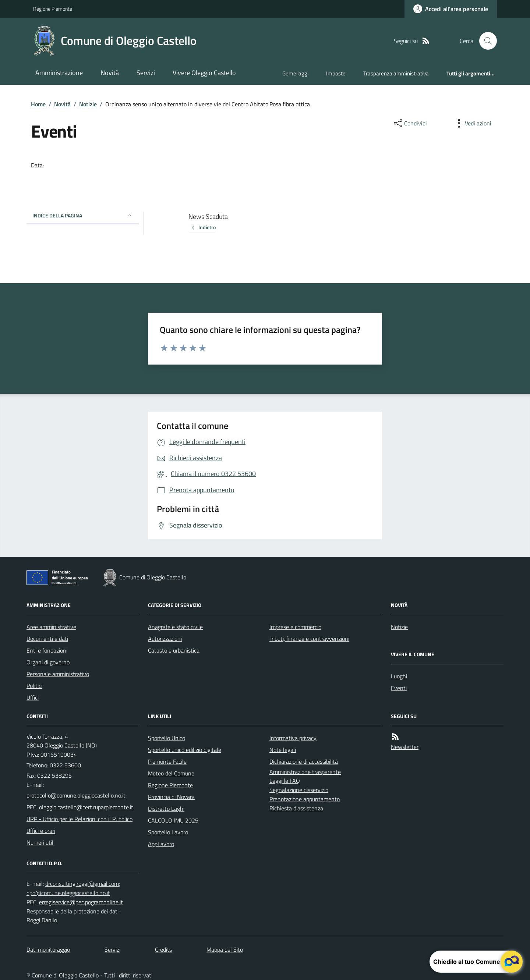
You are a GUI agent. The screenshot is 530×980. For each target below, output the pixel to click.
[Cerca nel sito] (485, 41)
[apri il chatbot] (512, 962)
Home (38, 104)
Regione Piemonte (53, 9)
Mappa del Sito (225, 949)
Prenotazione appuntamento (305, 799)
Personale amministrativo (58, 674)
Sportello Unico (167, 738)
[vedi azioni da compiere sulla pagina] (472, 123)
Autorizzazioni (165, 639)
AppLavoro (161, 844)
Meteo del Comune (171, 773)
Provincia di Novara (171, 797)
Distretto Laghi (166, 809)
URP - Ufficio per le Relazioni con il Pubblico (79, 819)
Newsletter (405, 747)
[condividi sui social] (410, 123)
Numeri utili (40, 842)
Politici (34, 686)
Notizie (88, 104)
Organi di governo (48, 662)
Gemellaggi (295, 73)
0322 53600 (65, 765)
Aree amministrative (51, 627)
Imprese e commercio (295, 627)
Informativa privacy (293, 738)
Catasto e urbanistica (174, 650)
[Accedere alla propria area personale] (451, 9)
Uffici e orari (41, 831)
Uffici (33, 697)
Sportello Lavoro (168, 832)
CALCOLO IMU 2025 (173, 820)
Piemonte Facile (167, 761)
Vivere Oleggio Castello (204, 73)
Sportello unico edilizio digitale (185, 750)
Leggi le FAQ (285, 781)
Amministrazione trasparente (305, 772)
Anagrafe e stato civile (175, 627)
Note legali (283, 750)
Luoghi (399, 676)
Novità (110, 73)
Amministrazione (59, 73)
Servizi (146, 73)
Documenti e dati (47, 639)
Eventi (399, 688)
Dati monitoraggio (48, 949)
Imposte (336, 73)
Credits (163, 949)
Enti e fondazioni (47, 650)
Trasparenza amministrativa (396, 73)
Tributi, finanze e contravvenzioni (309, 639)
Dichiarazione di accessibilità (304, 761)
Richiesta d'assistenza (296, 808)
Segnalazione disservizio (299, 790)
